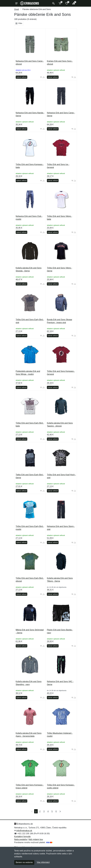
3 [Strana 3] (44, 811)
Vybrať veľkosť (22, 77)
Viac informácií (43, 862)
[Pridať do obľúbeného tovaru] (41, 77)
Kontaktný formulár (22, 836)
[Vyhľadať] (53, 3)
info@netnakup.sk (24, 831)
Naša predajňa (21, 839)
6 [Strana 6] (56, 811)
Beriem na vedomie (24, 862)
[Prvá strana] (31, 811)
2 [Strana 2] (40, 811)
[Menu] (16, 3)
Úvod (17, 9)
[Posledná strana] (60, 811)
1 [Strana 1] (36, 811)
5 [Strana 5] (52, 811)
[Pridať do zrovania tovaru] (43, 77)
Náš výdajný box (36, 839)
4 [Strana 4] (48, 811)
